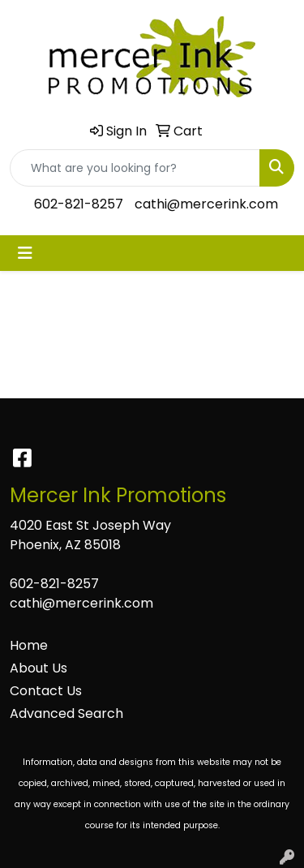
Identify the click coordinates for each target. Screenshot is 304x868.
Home (29, 645)
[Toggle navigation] (25, 253)
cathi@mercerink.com (206, 204)
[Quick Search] (135, 168)
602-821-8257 (79, 204)
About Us (39, 668)
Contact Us (46, 691)
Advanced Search (66, 713)
